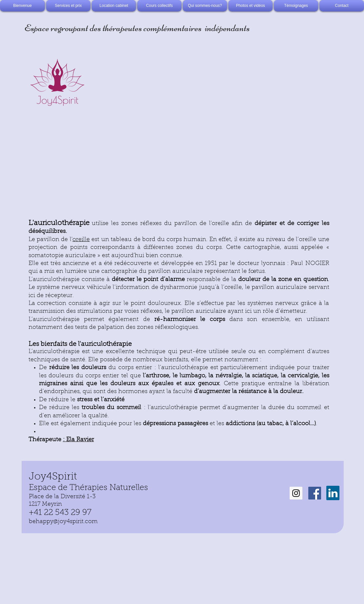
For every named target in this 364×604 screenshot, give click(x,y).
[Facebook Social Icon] (315, 493)
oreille (81, 240)
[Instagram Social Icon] (296, 493)
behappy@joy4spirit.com (63, 522)
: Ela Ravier (78, 440)
